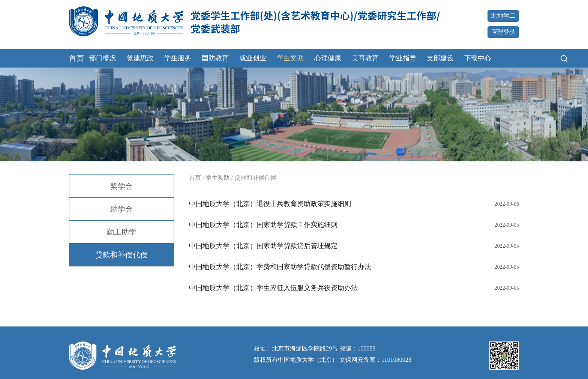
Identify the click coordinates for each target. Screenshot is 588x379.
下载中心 (478, 58)
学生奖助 (290, 58)
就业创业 (253, 58)
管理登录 (503, 32)
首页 (76, 58)
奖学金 (121, 186)
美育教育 (365, 58)
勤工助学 (121, 232)
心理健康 (328, 58)
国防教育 (215, 58)
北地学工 (503, 16)
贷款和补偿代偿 (121, 255)
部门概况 (103, 58)
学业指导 (403, 58)
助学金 (121, 209)
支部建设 (440, 58)
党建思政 (140, 58)
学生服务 (178, 58)
